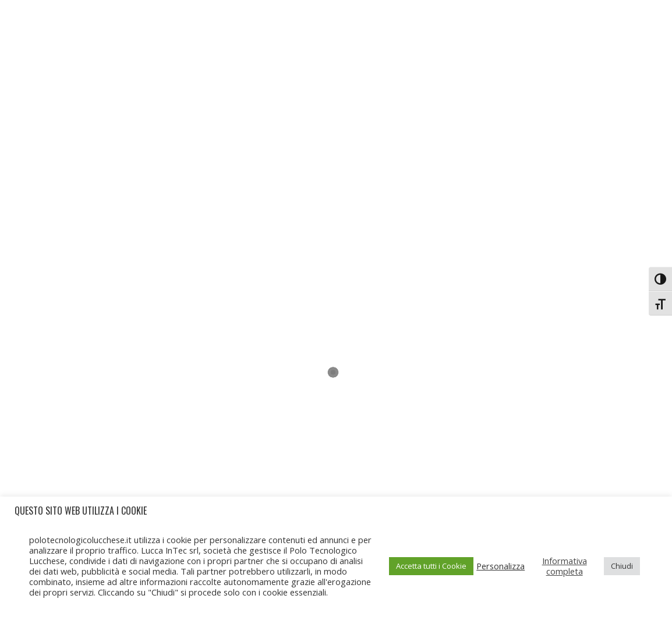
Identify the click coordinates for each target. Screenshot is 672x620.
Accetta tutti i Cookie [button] (431, 566)
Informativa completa (565, 566)
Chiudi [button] (622, 566)
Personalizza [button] (501, 566)
